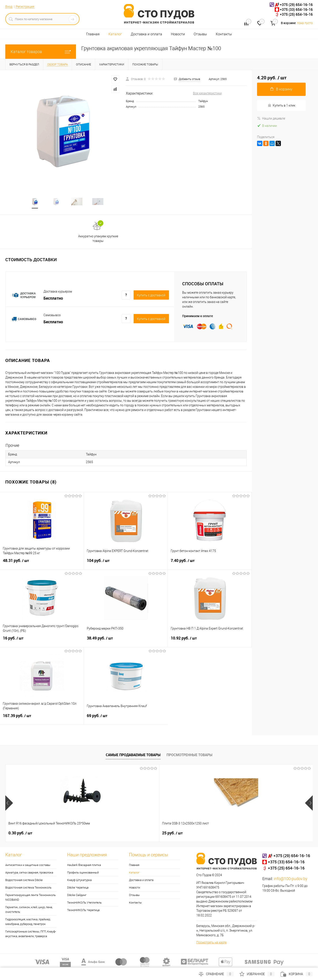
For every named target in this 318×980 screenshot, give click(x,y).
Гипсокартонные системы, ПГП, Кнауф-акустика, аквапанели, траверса (31, 935)
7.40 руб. (210, 564)
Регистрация (25, 7)
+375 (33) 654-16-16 (296, 10)
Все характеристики (207, 93)
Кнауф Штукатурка (79, 881)
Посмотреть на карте (211, 943)
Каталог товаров (41, 52)
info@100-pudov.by (291, 880)
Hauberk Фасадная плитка (84, 866)
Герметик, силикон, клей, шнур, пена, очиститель (29, 910)
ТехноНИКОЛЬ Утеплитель (84, 903)
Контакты (224, 34)
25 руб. (96, 834)
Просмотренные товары (189, 756)
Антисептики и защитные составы (28, 866)
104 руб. (126, 564)
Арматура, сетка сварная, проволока (29, 873)
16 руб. (42, 642)
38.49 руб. (126, 642)
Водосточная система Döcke (24, 881)
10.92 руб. (210, 642)
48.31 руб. (42, 564)
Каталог (115, 34)
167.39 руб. (42, 719)
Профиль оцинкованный (83, 873)
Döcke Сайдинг (77, 896)
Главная (93, 34)
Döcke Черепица (78, 888)
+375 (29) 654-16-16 (296, 5)
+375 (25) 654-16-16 (296, 14)
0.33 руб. (251, 834)
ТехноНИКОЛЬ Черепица (83, 911)
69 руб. (126, 719)
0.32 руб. (174, 834)
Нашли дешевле (271, 118)
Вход (9, 7)
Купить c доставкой (151, 296)
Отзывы (200, 34)
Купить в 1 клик (281, 105)
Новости (178, 34)
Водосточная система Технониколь (28, 888)
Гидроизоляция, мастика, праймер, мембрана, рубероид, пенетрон (28, 923)
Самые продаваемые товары (133, 756)
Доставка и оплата (146, 34)
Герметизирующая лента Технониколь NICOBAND (30, 898)
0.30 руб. (20, 834)
